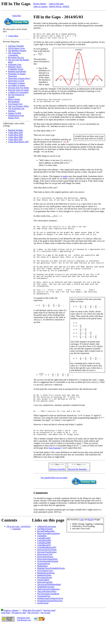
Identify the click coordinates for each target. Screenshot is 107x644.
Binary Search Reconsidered (14, 100)
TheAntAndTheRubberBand (49, 605)
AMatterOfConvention (47, 547)
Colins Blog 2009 (15, 135)
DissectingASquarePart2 (47, 579)
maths (65, 179)
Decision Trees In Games (19, 90)
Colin (82, 540)
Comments (16, 549)
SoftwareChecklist (45, 602)
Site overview (33, 633)
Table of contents (40, 7)
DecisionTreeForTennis (47, 570)
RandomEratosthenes (46, 593)
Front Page (6, 633)
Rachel (91, 540)
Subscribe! (17, 16)
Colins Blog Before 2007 (18, 142)
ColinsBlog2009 (44, 563)
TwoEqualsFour (44, 616)
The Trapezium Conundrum (14, 54)
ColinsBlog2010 (44, 565)
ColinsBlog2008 (44, 560)
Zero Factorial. (55, 468)
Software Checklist (16, 46)
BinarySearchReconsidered (48, 554)
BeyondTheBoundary (46, 551)
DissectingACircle (45, 574)
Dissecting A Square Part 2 (19, 78)
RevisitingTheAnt (45, 598)
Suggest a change (11, 630)
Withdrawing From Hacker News (16, 117)
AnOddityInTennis (45, 549)
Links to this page (56, 4)
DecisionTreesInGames (47, 572)
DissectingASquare (45, 577)
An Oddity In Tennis (17, 85)
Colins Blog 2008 (15, 137)
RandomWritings (44, 595)
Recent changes (40, 4)
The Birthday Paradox (17, 51)
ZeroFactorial (43, 623)
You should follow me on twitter (54, 498)
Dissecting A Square (17, 83)
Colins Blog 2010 (15, 132)
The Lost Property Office (19, 106)
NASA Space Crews (17, 48)
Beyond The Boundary (78, 489)
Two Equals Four (15, 104)
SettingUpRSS (43, 600)
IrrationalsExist (44, 584)
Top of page (45, 633)
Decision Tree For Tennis (19, 88)
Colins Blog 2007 (15, 139)
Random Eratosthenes (17, 71)
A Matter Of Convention (18, 92)
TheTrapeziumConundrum (48, 614)
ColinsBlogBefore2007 (47, 567)
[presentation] (38, 56)
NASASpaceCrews (45, 591)
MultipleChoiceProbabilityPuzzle (51, 588)
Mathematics (43, 586)
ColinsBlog (42, 556)
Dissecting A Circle (16, 81)
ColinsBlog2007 (44, 558)
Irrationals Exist (15, 64)
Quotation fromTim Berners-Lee (24, 639)
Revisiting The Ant (16, 58)
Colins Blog (13, 36)
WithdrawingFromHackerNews (50, 618)
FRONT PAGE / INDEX (59, 7)
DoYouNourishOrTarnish (48, 581)
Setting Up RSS (15, 113)
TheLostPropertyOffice (47, 611)
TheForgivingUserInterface (48, 609)
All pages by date (19, 633)
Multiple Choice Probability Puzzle (16, 68)
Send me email (49, 630)
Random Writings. (16, 130)
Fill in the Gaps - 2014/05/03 (19, 547)
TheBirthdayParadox (46, 607)
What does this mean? (32, 630)
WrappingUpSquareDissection (50, 621)
